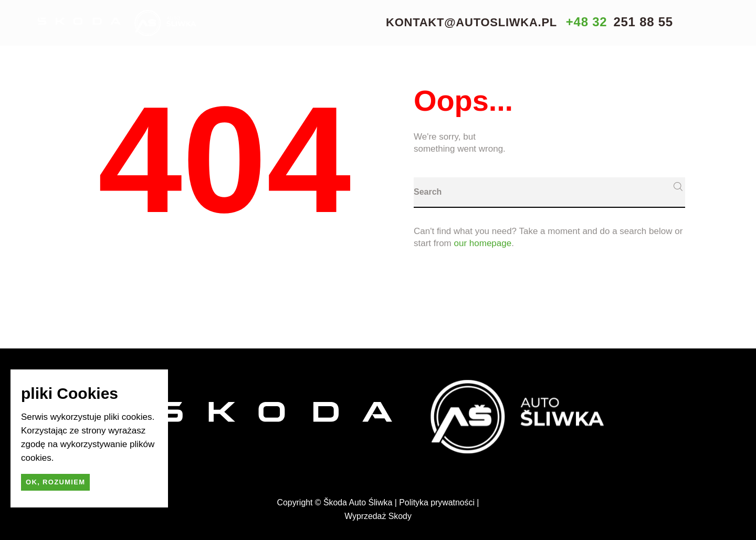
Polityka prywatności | (439, 502)
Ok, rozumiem (55, 482)
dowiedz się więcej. (94, 458)
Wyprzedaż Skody (378, 516)
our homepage (483, 243)
